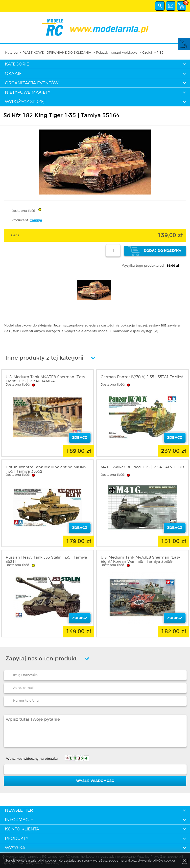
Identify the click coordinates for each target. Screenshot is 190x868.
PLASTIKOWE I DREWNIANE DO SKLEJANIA (57, 53)
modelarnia (95, 27)
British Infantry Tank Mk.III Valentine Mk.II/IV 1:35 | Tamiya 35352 (46, 469)
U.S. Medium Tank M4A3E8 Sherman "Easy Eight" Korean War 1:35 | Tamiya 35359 (140, 560)
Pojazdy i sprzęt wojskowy (117, 53)
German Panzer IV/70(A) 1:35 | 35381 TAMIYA (142, 377)
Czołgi (147, 53)
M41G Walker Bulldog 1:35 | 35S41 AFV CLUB (142, 467)
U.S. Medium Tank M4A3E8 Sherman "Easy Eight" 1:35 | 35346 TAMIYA (45, 379)
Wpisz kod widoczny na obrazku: (32, 759)
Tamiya (36, 220)
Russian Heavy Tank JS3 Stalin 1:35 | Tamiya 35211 (46, 560)
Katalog (11, 53)
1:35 (160, 53)
